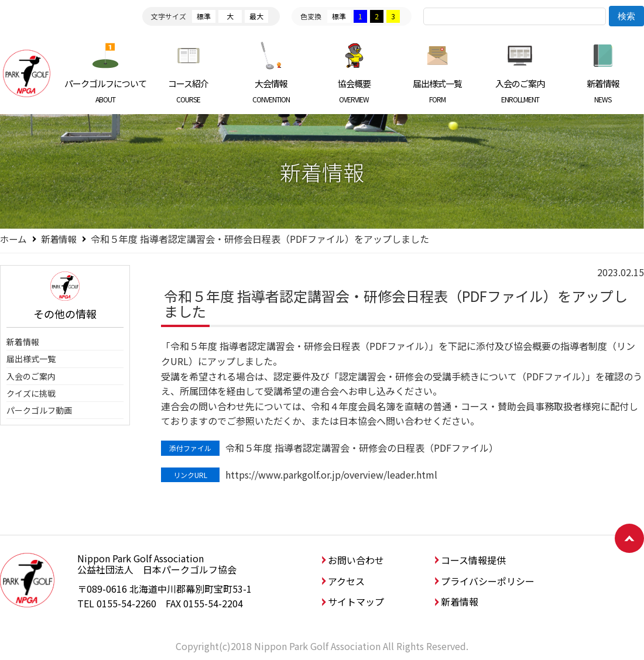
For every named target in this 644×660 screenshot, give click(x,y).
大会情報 (271, 91)
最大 (256, 16)
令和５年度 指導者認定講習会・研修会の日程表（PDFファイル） (362, 448)
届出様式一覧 (437, 91)
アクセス (346, 581)
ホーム (14, 239)
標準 (204, 16)
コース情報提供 (473, 560)
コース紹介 (189, 91)
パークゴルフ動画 (39, 410)
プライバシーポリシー (488, 581)
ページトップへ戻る (629, 538)
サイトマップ (356, 601)
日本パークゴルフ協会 (26, 73)
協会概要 (354, 91)
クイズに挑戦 (31, 393)
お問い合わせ (356, 560)
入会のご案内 (520, 91)
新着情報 (603, 91)
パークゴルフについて (106, 91)
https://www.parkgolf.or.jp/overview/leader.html (331, 475)
